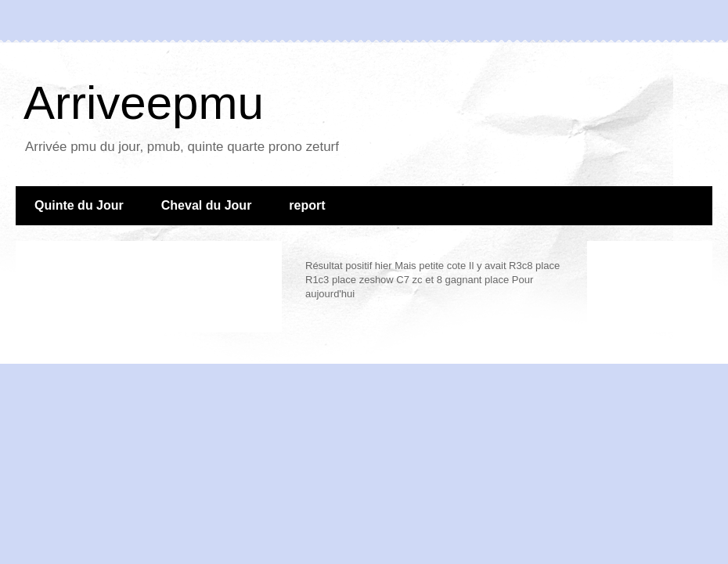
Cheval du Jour (207, 205)
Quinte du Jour (79, 205)
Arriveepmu (144, 103)
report (307, 205)
